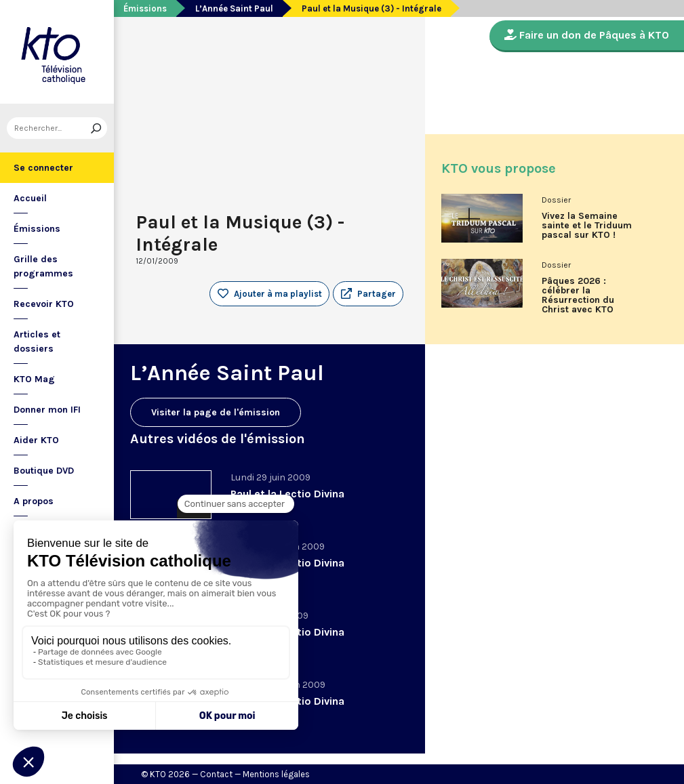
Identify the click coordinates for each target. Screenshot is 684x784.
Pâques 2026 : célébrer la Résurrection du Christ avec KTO (578, 295)
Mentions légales (276, 774)
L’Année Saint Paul (234, 8)
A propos (34, 501)
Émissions (37, 229)
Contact (216, 774)
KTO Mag (34, 379)
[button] (368, 294)
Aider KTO (36, 440)
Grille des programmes (43, 266)
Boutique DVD (44, 471)
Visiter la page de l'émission (216, 412)
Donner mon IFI (47, 410)
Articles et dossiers (37, 342)
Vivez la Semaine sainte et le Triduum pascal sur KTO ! (587, 226)
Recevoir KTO (44, 304)
